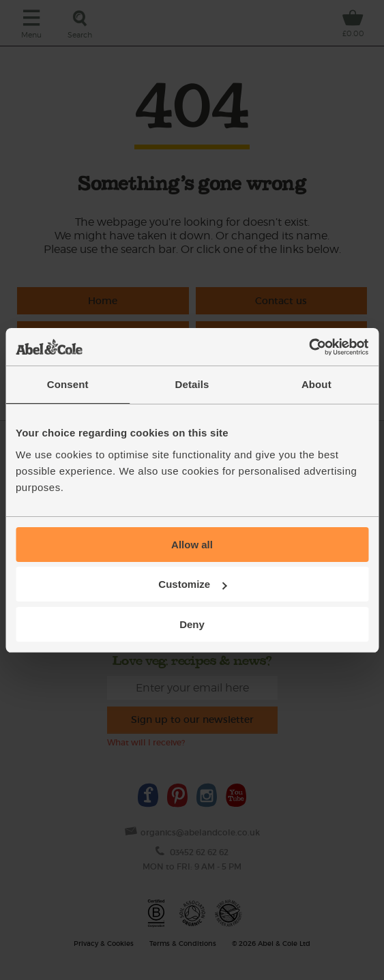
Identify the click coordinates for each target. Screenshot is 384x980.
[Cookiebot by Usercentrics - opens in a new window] (309, 347)
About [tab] (316, 384)
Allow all (192, 545)
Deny (192, 624)
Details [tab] (192, 384)
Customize (192, 584)
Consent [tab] (68, 384)
